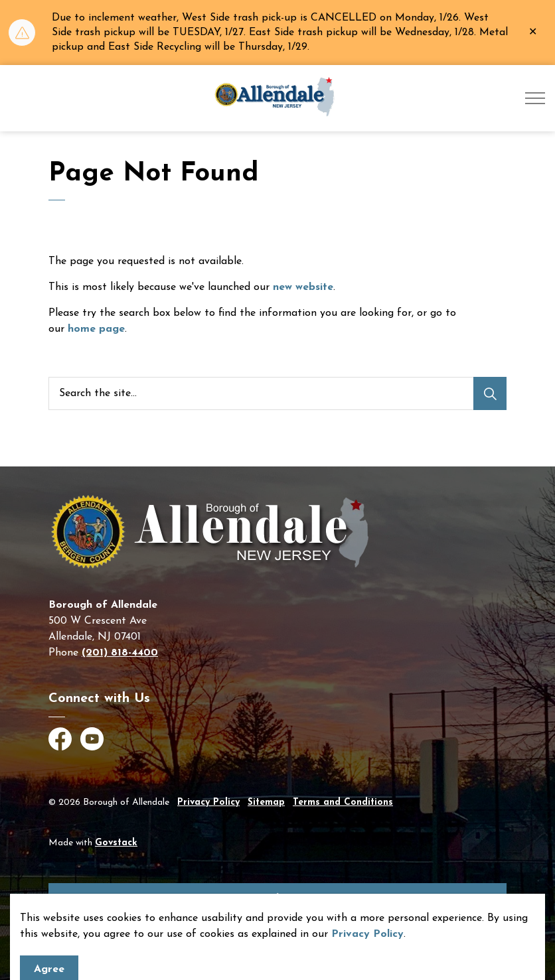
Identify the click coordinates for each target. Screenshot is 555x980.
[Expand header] (535, 98)
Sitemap (266, 803)
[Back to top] (277, 898)
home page (96, 329)
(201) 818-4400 (120, 653)
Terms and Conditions (343, 803)
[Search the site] (277, 393)
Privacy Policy (208, 803)
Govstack (116, 843)
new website (303, 287)
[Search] (490, 393)
